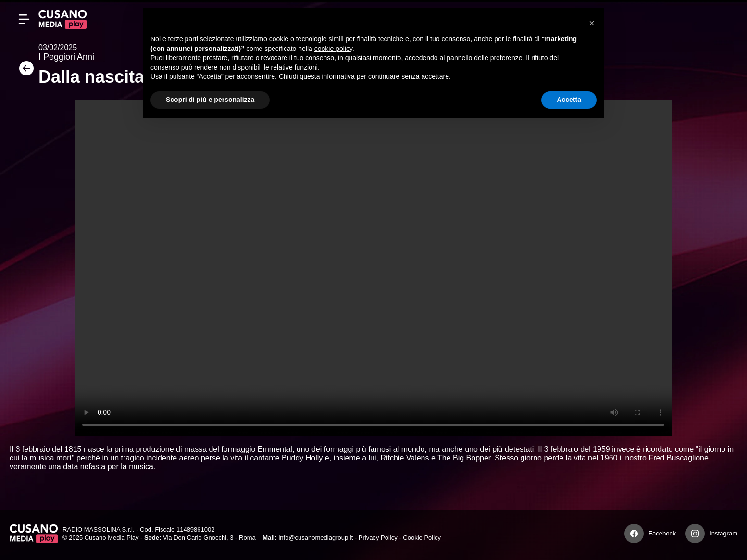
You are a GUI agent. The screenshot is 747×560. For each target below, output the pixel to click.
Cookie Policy (422, 538)
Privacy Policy (378, 538)
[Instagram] (695, 534)
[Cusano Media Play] (62, 19)
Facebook (662, 533)
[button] (592, 23)
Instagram (723, 533)
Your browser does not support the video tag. (373, 268)
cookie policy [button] (333, 49)
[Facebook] (634, 534)
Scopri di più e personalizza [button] (210, 100)
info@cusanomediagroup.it (316, 538)
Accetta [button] (569, 100)
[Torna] (24, 71)
